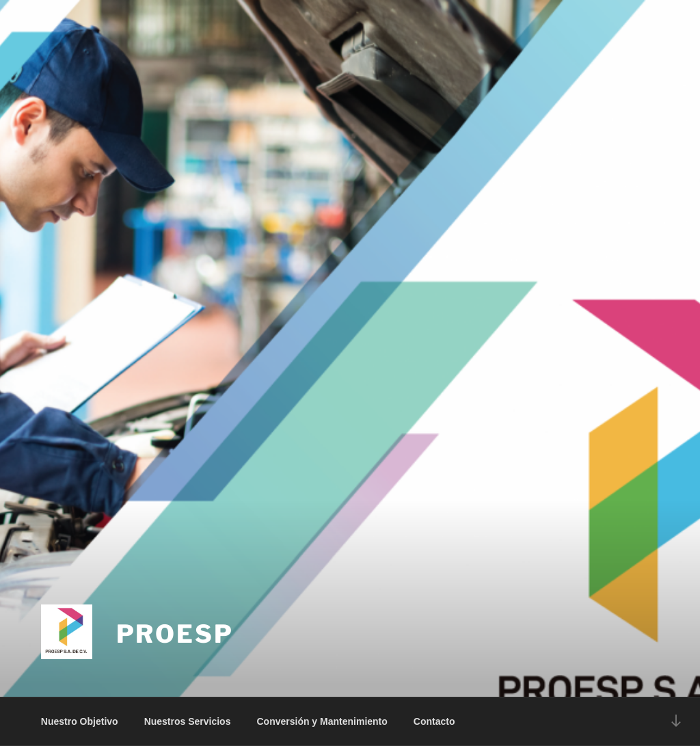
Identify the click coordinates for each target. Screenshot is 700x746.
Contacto (434, 721)
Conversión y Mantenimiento (322, 721)
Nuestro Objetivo (80, 721)
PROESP (175, 634)
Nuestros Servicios (188, 721)
